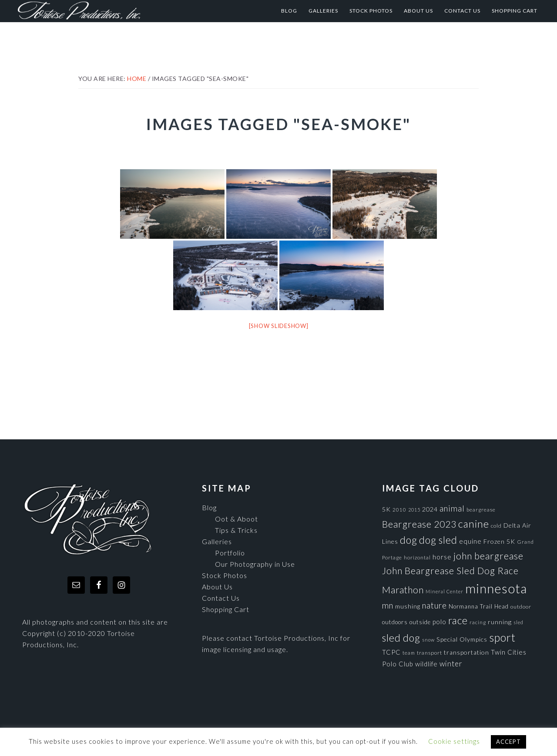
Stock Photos (225, 575)
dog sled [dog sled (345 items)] (438, 540)
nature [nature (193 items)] (435, 605)
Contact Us (221, 598)
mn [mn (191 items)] (388, 605)
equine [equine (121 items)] (470, 541)
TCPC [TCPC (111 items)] (391, 652)
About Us (217, 587)
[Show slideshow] (279, 326)
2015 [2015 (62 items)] (414, 510)
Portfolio (230, 553)
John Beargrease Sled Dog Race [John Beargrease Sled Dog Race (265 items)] (450, 570)
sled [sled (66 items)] (518, 622)
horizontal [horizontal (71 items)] (417, 557)
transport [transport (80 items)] (429, 653)
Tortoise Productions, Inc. (102, 11)
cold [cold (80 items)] (496, 526)
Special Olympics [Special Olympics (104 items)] (462, 639)
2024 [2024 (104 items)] (430, 509)
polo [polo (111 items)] (440, 622)
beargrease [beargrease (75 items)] (481, 510)
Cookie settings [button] (454, 741)
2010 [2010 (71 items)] (399, 509)
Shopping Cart (226, 609)
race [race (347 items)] (458, 620)
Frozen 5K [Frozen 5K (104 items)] (499, 541)
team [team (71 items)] (409, 652)
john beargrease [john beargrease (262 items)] (488, 556)
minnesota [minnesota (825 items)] (496, 588)
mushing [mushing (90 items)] (408, 606)
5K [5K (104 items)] (386, 509)
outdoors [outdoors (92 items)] (395, 622)
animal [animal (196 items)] (452, 508)
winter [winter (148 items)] (451, 664)
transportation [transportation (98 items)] (466, 652)
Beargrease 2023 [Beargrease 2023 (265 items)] (419, 524)
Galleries (217, 541)
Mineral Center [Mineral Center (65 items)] (445, 591)
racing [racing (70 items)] (478, 622)
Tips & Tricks (236, 530)
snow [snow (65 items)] (428, 640)
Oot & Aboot (237, 519)
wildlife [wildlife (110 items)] (426, 664)
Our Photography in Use (255, 564)
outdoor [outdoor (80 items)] (521, 607)
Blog (209, 507)
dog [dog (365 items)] (409, 540)
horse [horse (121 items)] (442, 557)
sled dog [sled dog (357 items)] (401, 638)
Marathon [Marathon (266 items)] (403, 590)
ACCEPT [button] (508, 742)
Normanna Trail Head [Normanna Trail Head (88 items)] (479, 606)
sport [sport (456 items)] (502, 637)
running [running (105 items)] (500, 622)
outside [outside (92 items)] (420, 622)
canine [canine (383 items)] (474, 524)
